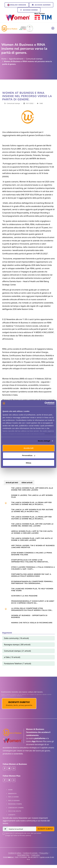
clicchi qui (49, 434)
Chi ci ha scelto (15, 811)
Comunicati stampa (34, 59)
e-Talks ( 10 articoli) (12, 657)
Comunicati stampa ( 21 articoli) (17, 651)
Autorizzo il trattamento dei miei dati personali (30, 834)
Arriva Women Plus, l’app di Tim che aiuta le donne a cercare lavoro (32, 532)
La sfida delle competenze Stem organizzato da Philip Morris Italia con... (32, 609)
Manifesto (12, 794)
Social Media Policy (23, 855)
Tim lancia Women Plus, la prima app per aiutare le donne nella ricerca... (31, 503)
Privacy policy (44, 853)
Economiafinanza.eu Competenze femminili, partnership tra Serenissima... (32, 582)
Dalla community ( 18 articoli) (16, 638)
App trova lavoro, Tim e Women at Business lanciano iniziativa (33, 547)
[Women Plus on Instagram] (14, 780)
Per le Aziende (14, 801)
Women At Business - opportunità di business (29, 616)
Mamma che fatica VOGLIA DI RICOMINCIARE (32, 623)
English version (17, 5)
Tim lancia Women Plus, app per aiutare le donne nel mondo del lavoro (32, 525)
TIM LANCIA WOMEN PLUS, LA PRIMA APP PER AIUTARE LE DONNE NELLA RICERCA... (31, 518)
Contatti (12, 815)
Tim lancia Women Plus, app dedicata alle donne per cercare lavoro (32, 489)
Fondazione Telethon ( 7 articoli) (18, 664)
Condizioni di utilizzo (15, 853)
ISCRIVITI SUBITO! (45, 829)
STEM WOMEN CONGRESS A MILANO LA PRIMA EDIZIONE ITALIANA (32, 554)
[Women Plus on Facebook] (5, 780)
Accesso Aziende (41, 5)
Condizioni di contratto (30, 853)
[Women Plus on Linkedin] (9, 780)
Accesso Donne (29, 10)
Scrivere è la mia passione (24, 596)
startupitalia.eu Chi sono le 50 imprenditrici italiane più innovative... (30, 561)
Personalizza (29, 455)
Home (4, 59)
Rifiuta (28, 463)
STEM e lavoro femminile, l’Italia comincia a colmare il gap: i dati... (33, 568)
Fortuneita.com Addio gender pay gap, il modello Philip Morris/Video (31, 575)
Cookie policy (35, 855)
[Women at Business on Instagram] (14, 768)
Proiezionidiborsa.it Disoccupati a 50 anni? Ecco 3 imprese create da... (33, 602)
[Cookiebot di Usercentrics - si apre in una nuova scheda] (45, 403)
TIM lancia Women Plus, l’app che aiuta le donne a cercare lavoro (32, 539)
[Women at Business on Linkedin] (9, 768)
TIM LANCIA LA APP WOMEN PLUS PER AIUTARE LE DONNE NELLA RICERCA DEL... (32, 511)
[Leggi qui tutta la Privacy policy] (18, 835)
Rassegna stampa (15, 804)
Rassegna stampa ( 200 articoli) (17, 645)
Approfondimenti (16, 59)
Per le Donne (13, 797)
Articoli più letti (12, 483)
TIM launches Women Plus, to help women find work (32, 590)
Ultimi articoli (27, 483)
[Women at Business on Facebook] (5, 768)
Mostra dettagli (44, 441)
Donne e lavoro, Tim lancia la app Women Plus (32, 496)
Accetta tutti (28, 448)
